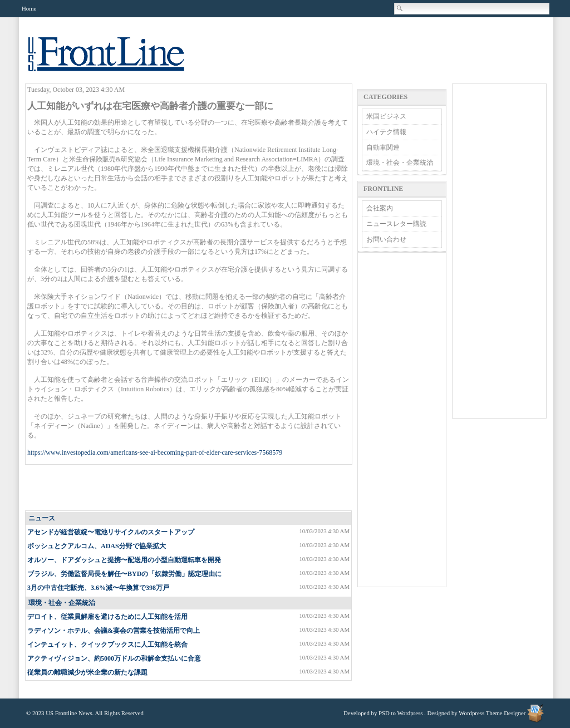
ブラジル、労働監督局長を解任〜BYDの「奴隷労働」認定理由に (124, 574)
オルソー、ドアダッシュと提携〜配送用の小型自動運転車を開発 (124, 560)
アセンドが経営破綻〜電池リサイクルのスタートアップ (111, 532)
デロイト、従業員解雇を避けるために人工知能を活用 (107, 617)
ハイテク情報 (386, 132)
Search (400, 8)
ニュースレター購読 (396, 224)
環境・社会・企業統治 (62, 603)
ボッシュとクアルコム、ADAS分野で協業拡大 (97, 546)
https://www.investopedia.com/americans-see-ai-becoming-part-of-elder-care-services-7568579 (155, 452)
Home (29, 8)
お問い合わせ (386, 239)
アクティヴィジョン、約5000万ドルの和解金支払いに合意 (114, 658)
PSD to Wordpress (401, 713)
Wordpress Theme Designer (492, 713)
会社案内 (380, 208)
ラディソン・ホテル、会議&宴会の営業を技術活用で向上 (114, 631)
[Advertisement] (189, 488)
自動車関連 (383, 147)
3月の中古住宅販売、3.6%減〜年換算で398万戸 (98, 588)
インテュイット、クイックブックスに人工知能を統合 (107, 645)
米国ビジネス (386, 116)
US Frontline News (117, 60)
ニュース (42, 518)
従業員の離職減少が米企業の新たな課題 (87, 672)
